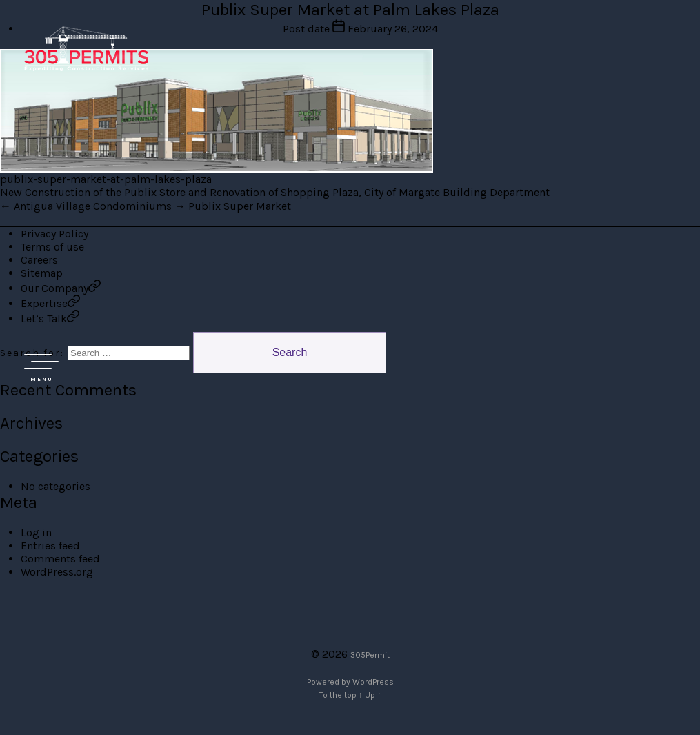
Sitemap (42, 273)
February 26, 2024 (393, 29)
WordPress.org (57, 572)
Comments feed (60, 559)
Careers (39, 260)
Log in (36, 532)
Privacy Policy (54, 234)
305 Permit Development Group (86, 48)
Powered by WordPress (350, 682)
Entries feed (50, 546)
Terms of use (52, 247)
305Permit (370, 655)
